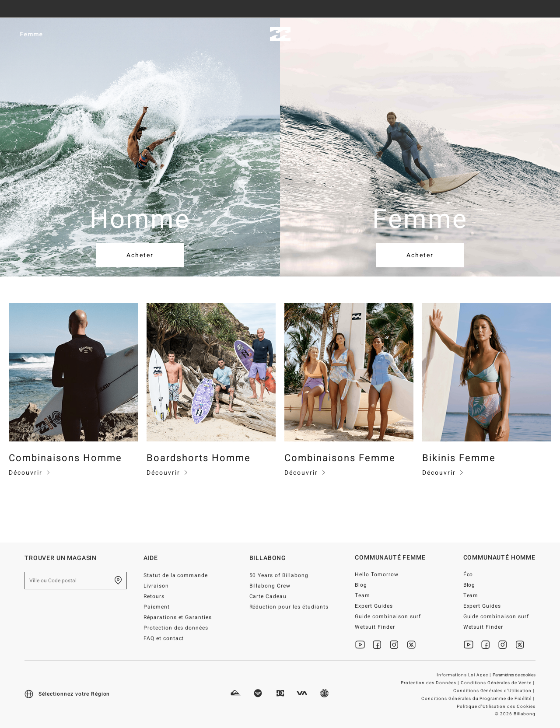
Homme (25, 34)
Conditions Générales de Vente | (498, 683)
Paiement (157, 607)
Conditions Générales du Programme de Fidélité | (478, 699)
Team (362, 595)
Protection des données (176, 628)
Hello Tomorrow (377, 574)
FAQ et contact (164, 638)
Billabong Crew (270, 586)
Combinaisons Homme (65, 458)
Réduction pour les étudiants (289, 607)
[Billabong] (280, 34)
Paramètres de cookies (514, 675)
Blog (361, 585)
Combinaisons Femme (340, 458)
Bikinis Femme (459, 458)
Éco (468, 574)
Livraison (156, 586)
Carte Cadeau (268, 596)
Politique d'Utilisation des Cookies (496, 707)
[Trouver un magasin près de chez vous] (118, 581)
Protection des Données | (430, 683)
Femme (75, 34)
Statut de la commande (176, 575)
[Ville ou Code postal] (76, 581)
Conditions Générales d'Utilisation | (494, 691)
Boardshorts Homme (199, 458)
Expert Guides (374, 606)
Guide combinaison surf (388, 616)
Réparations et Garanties (178, 617)
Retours (154, 596)
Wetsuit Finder (375, 627)
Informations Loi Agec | (464, 675)
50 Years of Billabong (279, 575)
